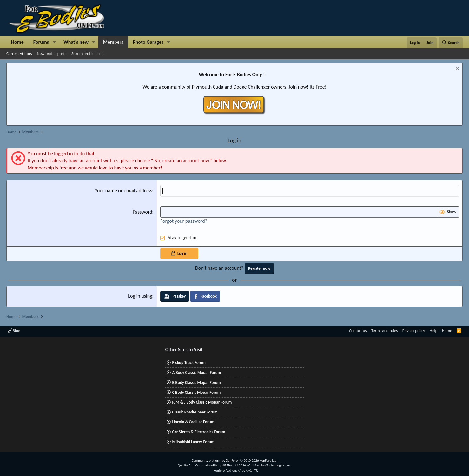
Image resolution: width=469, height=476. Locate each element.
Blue (14, 331)
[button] (54, 42)
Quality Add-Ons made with (198, 465)
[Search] (451, 43)
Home (17, 42)
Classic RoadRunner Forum (195, 412)
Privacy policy (414, 331)
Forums (41, 42)
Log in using (140, 296)
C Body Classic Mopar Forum (196, 392)
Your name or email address (123, 191)
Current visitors (19, 53)
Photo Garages (148, 42)
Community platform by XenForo (234, 461)
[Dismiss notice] (456, 69)
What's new (76, 42)
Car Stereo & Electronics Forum (198, 432)
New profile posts (52, 53)
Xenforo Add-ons (236, 470)
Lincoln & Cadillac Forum (193, 422)
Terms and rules (384, 331)
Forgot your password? (184, 221)
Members (113, 42)
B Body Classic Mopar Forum (196, 383)
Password (142, 212)
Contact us (358, 331)
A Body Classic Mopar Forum (196, 372)
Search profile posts (88, 53)
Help (433, 331)
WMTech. (257, 465)
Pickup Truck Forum (189, 363)
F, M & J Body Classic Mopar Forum (202, 402)
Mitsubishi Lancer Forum (193, 442)
